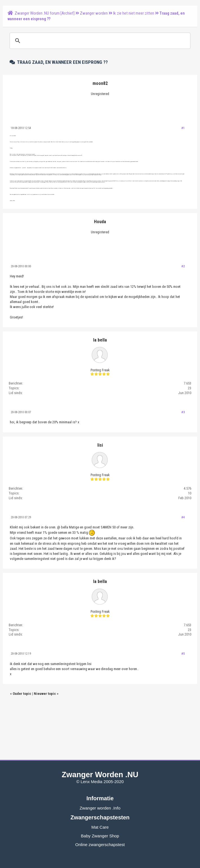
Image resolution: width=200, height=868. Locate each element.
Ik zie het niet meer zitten (134, 13)
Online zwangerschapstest (100, 845)
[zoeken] (99, 41)
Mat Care (100, 827)
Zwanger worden (94, 13)
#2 (183, 266)
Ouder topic (22, 694)
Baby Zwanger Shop (100, 836)
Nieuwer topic (45, 694)
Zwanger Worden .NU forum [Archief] (45, 13)
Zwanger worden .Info (100, 808)
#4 (183, 517)
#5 (183, 654)
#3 (183, 412)
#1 (183, 128)
